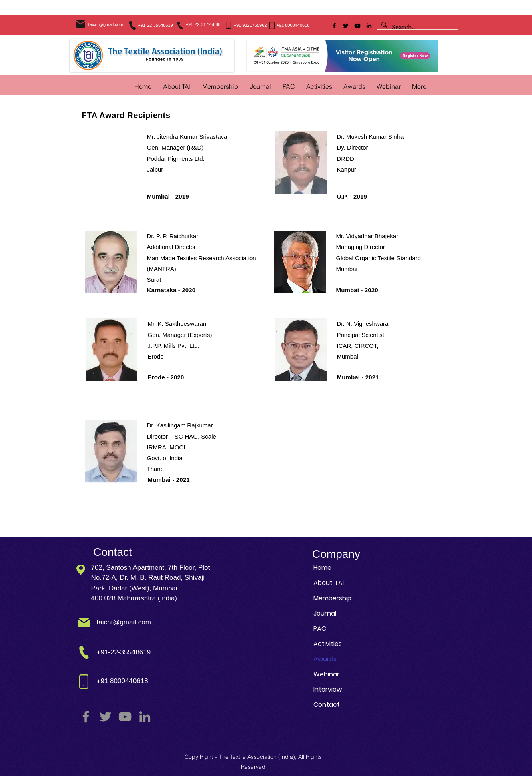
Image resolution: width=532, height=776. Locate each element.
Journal (325, 613)
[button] (319, 86)
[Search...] (417, 28)
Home (322, 568)
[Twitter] (346, 26)
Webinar (326, 674)
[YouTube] (357, 26)
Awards (325, 659)
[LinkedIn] (369, 26)
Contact (327, 705)
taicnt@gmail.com (106, 24)
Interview (328, 689)
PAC (320, 629)
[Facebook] (334, 26)
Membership (332, 598)
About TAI (329, 583)
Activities (328, 644)
